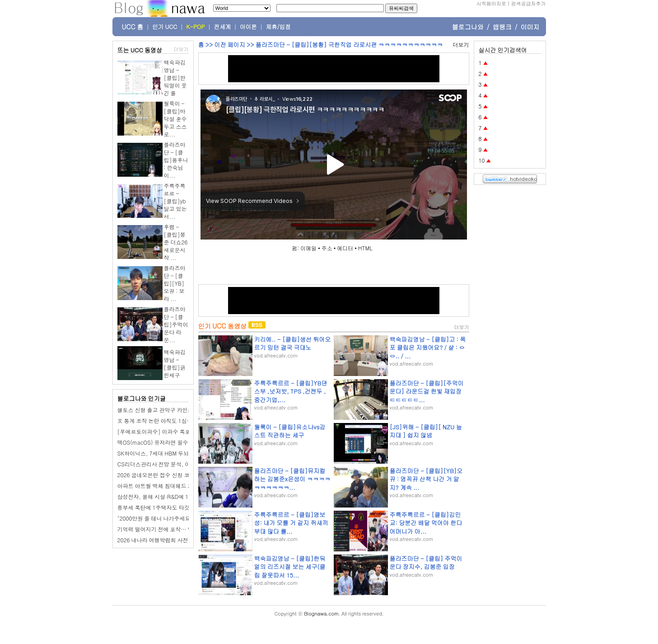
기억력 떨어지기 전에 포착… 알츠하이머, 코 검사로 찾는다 (188, 529)
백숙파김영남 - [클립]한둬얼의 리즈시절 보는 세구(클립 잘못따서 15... (290, 566)
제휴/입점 (278, 27)
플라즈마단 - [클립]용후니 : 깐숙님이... (176, 160)
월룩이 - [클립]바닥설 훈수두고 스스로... (175, 119)
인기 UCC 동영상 (222, 326)
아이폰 (248, 27)
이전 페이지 (229, 45)
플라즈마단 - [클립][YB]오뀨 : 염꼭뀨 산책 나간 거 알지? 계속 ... (426, 479)
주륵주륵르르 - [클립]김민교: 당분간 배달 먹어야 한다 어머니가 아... (426, 523)
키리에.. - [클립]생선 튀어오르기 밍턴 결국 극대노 (293, 343)
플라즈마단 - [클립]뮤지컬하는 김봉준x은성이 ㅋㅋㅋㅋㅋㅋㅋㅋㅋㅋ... (292, 479)
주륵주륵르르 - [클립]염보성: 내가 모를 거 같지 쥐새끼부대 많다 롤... (291, 523)
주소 (327, 248)
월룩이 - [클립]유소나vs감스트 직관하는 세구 (290, 431)
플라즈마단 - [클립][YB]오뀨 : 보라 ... (175, 283)
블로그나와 (468, 27)
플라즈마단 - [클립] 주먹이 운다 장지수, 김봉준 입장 (426, 562)
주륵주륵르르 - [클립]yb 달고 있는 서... (175, 201)
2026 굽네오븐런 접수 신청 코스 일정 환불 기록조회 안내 (186, 475)
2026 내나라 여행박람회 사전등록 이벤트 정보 (173, 540)
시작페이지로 (491, 3)
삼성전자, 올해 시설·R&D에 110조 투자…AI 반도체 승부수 (188, 496)
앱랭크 (502, 27)
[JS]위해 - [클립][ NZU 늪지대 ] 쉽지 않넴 (426, 431)
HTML (365, 248)
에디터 (345, 248)
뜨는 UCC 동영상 (140, 50)
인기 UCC (165, 27)
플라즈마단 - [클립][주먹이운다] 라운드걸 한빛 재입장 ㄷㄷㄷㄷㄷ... (427, 391)
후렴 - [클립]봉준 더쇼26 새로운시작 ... (176, 242)
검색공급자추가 (529, 3)
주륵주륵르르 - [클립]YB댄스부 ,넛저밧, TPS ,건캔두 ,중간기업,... (291, 391)
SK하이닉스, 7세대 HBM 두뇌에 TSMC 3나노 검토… (181, 453)
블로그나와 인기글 (142, 398)
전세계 (223, 27)
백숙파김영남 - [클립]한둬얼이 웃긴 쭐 (175, 78)
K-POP (195, 27)
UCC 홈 (133, 27)
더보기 (181, 49)
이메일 (308, 248)
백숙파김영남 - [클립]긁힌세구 (175, 363)
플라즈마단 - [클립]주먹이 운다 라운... (176, 324)
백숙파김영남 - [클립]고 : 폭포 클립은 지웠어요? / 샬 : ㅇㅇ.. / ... (428, 347)
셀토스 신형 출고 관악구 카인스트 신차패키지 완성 (178, 410)
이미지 (530, 27)
